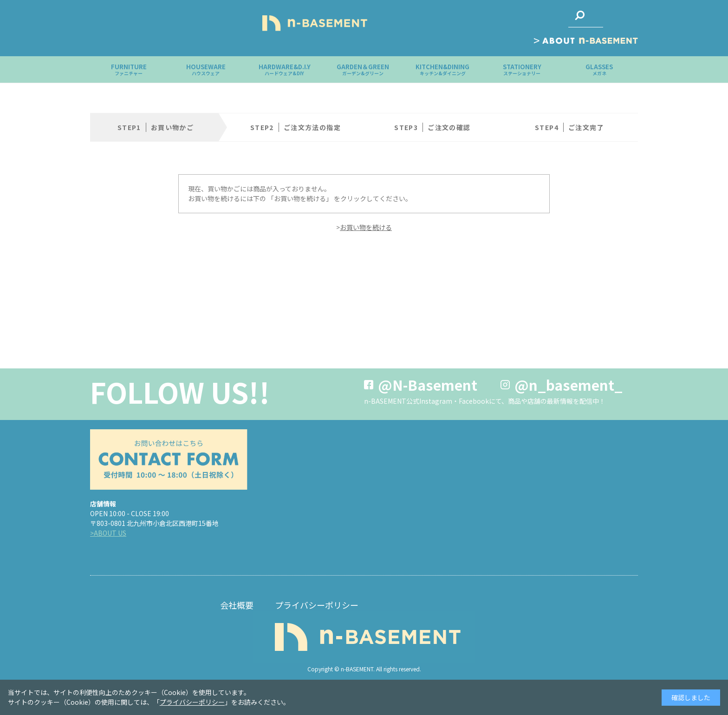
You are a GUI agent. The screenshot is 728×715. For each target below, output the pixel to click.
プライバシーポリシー (317, 605)
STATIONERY (522, 69)
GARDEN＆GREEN (363, 69)
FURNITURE (129, 69)
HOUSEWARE (206, 69)
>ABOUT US (108, 533)
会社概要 (237, 605)
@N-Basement (428, 385)
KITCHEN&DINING (442, 69)
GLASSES (599, 69)
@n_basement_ (569, 385)
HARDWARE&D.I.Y (285, 69)
